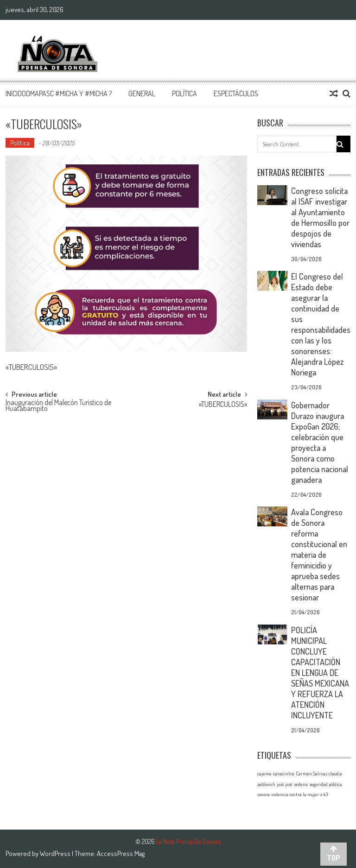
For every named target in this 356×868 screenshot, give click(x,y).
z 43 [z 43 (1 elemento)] (324, 794)
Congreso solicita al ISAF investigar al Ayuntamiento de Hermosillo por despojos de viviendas (320, 217)
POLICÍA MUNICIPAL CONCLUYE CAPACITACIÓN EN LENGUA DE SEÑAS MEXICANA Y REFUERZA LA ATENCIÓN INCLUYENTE (320, 673)
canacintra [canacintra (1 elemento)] (284, 774)
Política (184, 94)
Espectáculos (236, 94)
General (142, 94)
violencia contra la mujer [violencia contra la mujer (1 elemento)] (295, 794)
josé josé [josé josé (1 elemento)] (285, 784)
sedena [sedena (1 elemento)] (301, 784)
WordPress (56, 853)
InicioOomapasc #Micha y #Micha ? (59, 94)
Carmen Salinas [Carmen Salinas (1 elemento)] (311, 774)
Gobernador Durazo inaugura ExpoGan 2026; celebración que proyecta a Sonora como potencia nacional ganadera (320, 442)
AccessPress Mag (121, 853)
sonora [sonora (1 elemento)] (264, 794)
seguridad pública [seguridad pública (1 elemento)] (326, 784)
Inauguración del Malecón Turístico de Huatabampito (58, 406)
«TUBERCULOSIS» (223, 405)
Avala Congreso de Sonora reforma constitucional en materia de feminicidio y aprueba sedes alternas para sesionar (319, 555)
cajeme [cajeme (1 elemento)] (264, 774)
